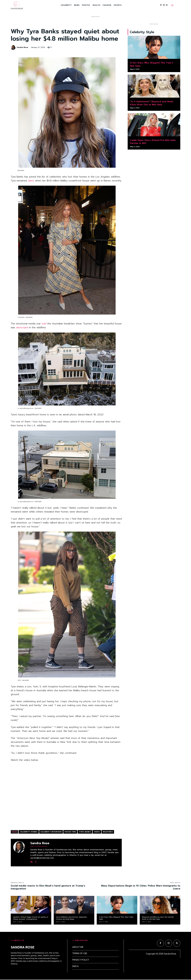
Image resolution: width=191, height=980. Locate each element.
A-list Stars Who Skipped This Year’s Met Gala (152, 65)
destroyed (22, 327)
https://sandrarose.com (39, 846)
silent (31, 181)
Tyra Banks (85, 832)
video (97, 832)
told (44, 324)
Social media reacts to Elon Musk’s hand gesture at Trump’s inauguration (48, 887)
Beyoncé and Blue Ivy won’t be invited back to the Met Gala (158, 918)
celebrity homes (29, 832)
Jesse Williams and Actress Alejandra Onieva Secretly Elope (71, 918)
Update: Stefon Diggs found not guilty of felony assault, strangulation (31, 918)
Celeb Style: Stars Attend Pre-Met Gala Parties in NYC (153, 142)
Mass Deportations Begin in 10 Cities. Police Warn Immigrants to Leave (141, 887)
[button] (172, 5)
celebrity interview (51, 832)
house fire (70, 832)
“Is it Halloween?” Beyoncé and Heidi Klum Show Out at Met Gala (152, 103)
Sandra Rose (22, 47)
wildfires (108, 832)
